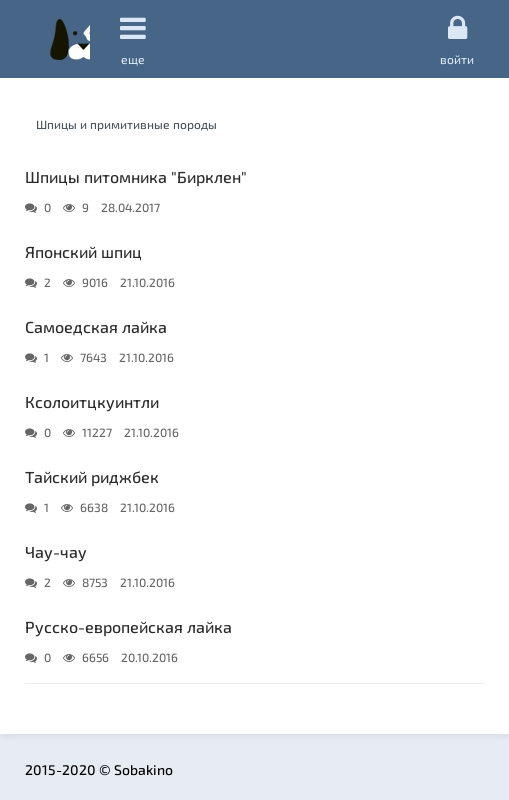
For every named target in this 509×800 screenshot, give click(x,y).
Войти (457, 39)
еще (133, 39)
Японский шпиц (83, 251)
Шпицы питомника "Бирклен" (136, 176)
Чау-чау (56, 551)
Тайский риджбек (92, 476)
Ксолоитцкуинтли (92, 401)
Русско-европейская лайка (128, 626)
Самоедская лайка (96, 326)
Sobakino (70, 39)
